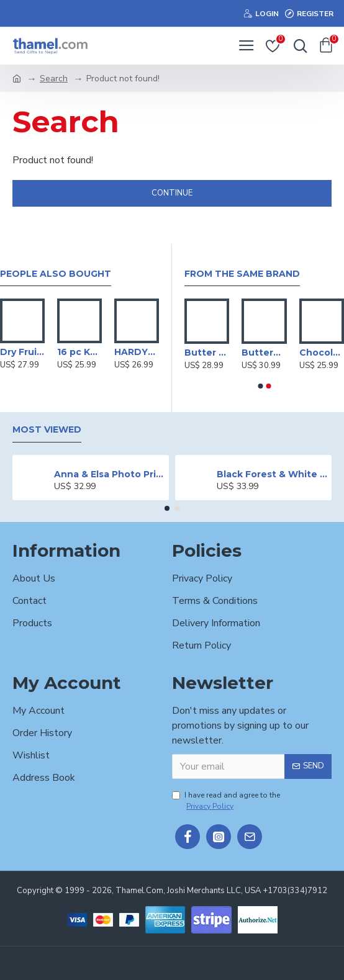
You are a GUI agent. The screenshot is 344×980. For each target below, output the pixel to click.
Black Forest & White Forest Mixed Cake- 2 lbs (272, 474)
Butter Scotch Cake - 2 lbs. (207, 353)
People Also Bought (56, 274)
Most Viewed (47, 430)
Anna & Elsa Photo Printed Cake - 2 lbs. (110, 474)
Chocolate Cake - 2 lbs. (322, 353)
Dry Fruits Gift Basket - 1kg (22, 352)
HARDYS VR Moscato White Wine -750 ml (137, 352)
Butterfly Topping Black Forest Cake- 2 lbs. (264, 353)
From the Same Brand (242, 274)
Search (54, 79)
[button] (260, 386)
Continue (172, 193)
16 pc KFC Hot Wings (79, 352)
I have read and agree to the (226, 801)
